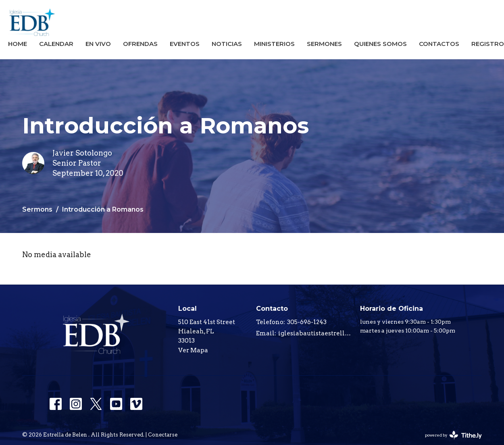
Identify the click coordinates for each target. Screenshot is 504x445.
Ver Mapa (193, 350)
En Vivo (98, 44)
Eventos (185, 44)
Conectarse (163, 435)
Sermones (324, 44)
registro (488, 44)
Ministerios (274, 44)
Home (18, 44)
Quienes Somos (380, 44)
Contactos (439, 44)
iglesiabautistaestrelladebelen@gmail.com (315, 333)
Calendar (56, 44)
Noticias (227, 44)
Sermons (37, 209)
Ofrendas (140, 44)
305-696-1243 (307, 322)
